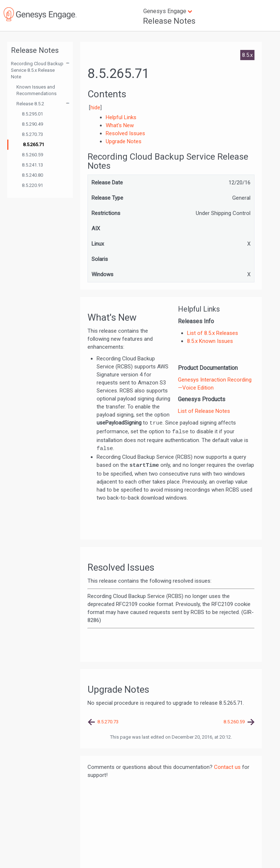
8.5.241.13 (32, 165)
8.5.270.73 (32, 134)
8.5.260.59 (32, 155)
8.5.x (247, 55)
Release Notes (169, 21)
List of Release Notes (204, 411)
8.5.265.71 (34, 144)
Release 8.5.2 (30, 104)
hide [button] (95, 107)
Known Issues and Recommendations (36, 90)
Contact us (227, 767)
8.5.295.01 (32, 114)
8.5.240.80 (32, 175)
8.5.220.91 (32, 185)
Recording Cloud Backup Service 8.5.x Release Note (37, 70)
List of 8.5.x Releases (213, 333)
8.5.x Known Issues (210, 341)
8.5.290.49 (32, 124)
